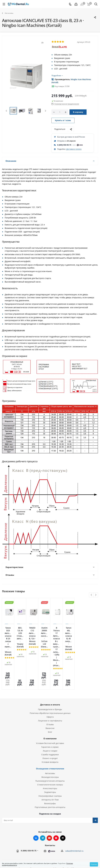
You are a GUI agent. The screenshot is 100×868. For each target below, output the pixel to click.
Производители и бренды (50, 674)
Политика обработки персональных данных (50, 678)
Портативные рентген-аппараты (50, 772)
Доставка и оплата (74, 149)
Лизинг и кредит (50, 723)
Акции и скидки (50, 716)
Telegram (43, 803)
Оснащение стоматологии (50, 733)
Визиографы (50, 768)
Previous (7, 111)
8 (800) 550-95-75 (64, 145)
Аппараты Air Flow (50, 764)
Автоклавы (50, 738)
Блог (50, 697)
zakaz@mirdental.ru (74, 816)
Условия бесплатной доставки (50, 708)
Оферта (50, 682)
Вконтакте (36, 803)
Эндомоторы (50, 757)
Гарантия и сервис (50, 712)
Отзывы (50, 689)
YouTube (49, 803)
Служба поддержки (50, 719)
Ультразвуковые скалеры (50, 761)
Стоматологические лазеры (50, 749)
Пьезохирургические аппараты (50, 746)
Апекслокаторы (50, 753)
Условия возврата (50, 727)
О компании (50, 703)
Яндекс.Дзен (56, 803)
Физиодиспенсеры (50, 742)
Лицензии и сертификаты (50, 685)
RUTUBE (63, 803)
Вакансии (50, 693)
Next (45, 111)
